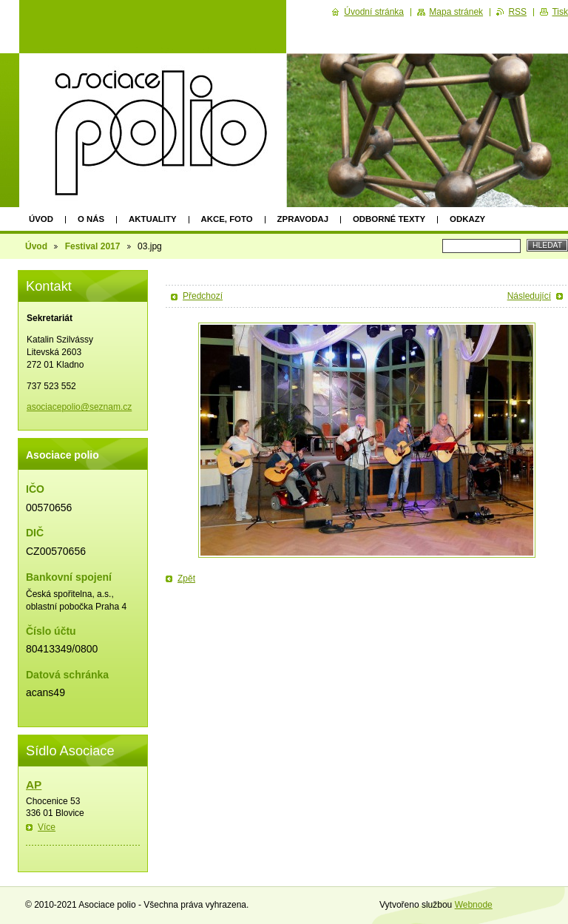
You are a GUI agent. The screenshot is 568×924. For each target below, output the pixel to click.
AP (34, 785)
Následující (529, 296)
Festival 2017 (93, 246)
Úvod (41, 219)
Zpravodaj (303, 219)
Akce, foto (227, 219)
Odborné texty (389, 219)
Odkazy (467, 219)
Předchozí (203, 296)
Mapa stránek (456, 12)
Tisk (560, 12)
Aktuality (153, 219)
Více (47, 827)
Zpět (186, 579)
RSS (517, 12)
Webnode (474, 905)
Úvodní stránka (374, 12)
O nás (91, 219)
